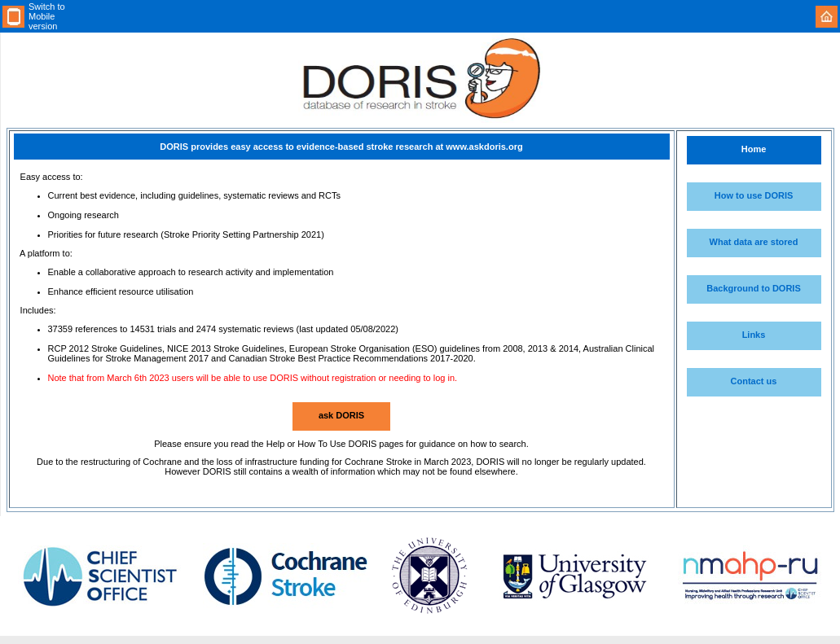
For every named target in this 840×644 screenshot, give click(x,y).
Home (754, 149)
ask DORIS (341, 415)
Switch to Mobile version (47, 16)
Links (754, 335)
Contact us (754, 381)
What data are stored (754, 242)
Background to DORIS (754, 288)
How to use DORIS (754, 195)
